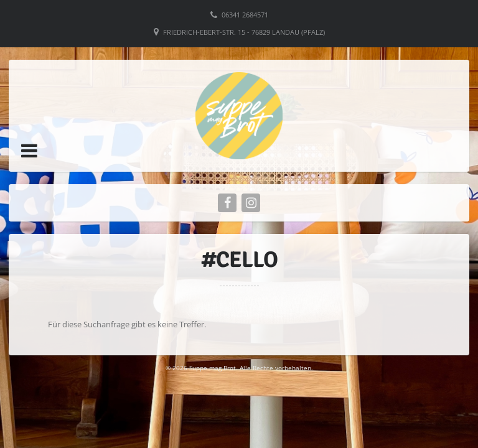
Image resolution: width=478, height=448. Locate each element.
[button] (29, 151)
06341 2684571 (245, 15)
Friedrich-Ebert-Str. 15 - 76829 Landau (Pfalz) (244, 32)
